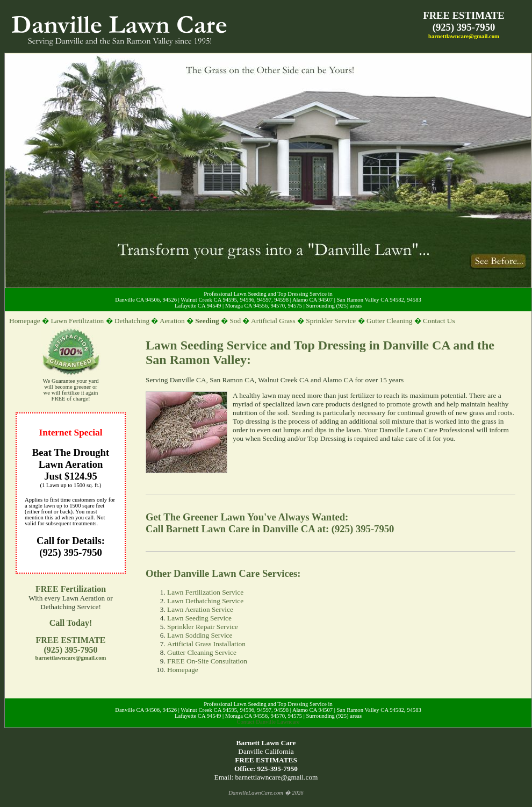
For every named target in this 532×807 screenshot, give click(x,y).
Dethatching (132, 321)
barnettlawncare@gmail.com (464, 36)
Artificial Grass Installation (206, 644)
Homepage (25, 321)
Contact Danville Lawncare (268, 722)
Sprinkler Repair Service (203, 627)
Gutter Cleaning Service (202, 652)
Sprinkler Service (331, 321)
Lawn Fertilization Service (205, 592)
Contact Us (439, 321)
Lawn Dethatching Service (205, 601)
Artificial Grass (273, 321)
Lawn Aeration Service (200, 609)
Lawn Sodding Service (200, 635)
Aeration (172, 321)
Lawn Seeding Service (199, 618)
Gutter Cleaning (390, 321)
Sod (235, 321)
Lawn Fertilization (77, 321)
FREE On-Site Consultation (207, 661)
